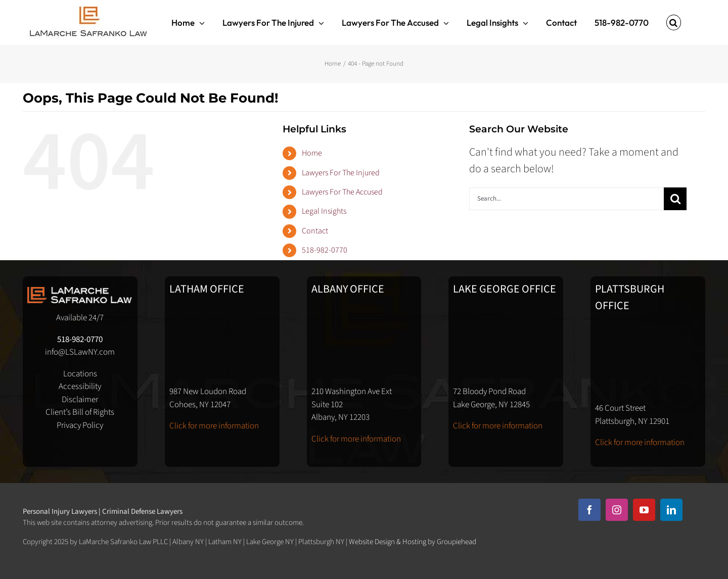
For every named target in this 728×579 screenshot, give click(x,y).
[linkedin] (671, 510)
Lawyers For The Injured (341, 173)
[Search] (675, 199)
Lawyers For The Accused (342, 192)
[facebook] (589, 510)
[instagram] (617, 510)
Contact (315, 231)
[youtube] (644, 510)
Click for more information (214, 426)
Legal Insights (324, 211)
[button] (674, 22)
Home (312, 153)
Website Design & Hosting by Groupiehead (413, 542)
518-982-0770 (325, 250)
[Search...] (566, 199)
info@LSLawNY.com (80, 352)
